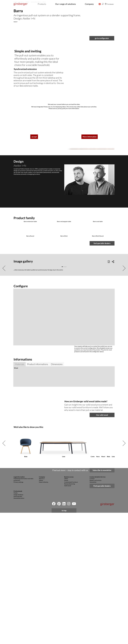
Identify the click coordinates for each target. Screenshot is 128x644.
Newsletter (93, 613)
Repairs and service (95, 612)
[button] (100, 4)
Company (89, 4)
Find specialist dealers (102, 617)
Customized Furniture (71, 613)
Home (66, 612)
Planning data (18, 628)
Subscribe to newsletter (102, 602)
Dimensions (57, 494)
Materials (20, 494)
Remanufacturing (70, 615)
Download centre (19, 629)
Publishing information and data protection (23, 611)
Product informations (38, 494)
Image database (18, 626)
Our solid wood (102, 546)
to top (64, 642)
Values (41, 612)
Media (16, 624)
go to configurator (102, 169)
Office (66, 610)
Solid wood (68, 617)
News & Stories (44, 613)
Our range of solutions (65, 4)
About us (42, 610)
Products (42, 4)
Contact (92, 610)
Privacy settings (18, 613)
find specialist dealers (102, 373)
